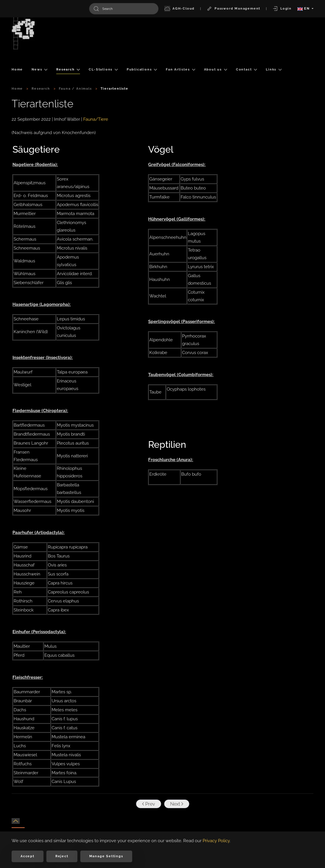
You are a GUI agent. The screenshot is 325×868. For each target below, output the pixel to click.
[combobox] (124, 9)
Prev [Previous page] (148, 804)
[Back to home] (23, 33)
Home (17, 70)
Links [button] (274, 70)
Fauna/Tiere (96, 119)
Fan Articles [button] (180, 70)
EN (304, 9)
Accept (28, 856)
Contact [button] (247, 70)
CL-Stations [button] (103, 70)
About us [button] (216, 70)
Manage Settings (106, 856)
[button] (16, 821)
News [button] (40, 70)
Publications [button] (142, 70)
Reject (62, 856)
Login (282, 9)
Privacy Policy (216, 841)
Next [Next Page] (176, 804)
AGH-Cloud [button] (179, 9)
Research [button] (68, 70)
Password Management (233, 9)
